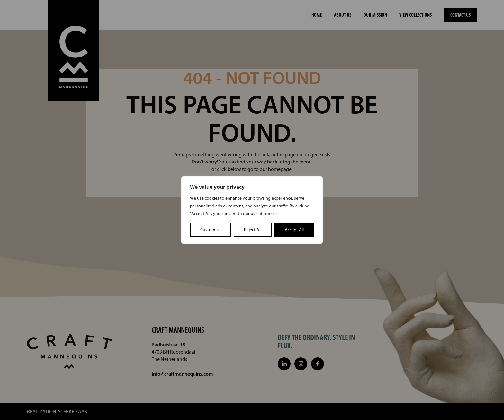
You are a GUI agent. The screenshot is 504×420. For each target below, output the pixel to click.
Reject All (253, 230)
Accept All (294, 230)
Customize (210, 230)
